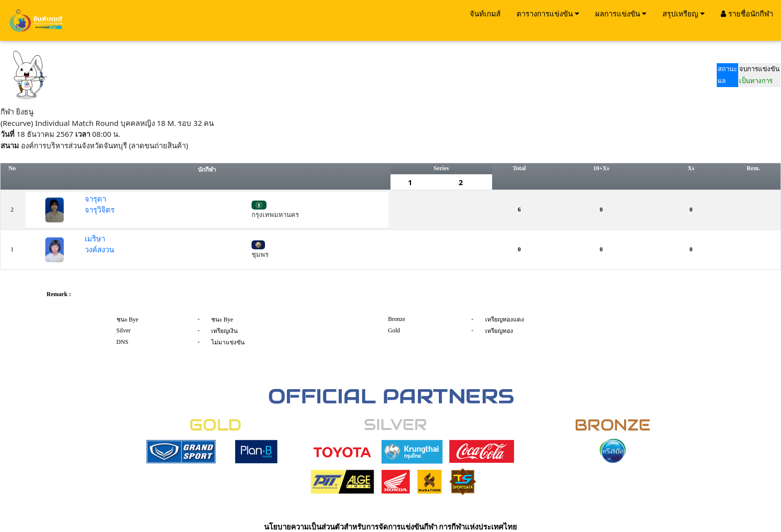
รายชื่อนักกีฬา (747, 13)
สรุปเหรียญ (684, 13)
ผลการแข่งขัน (621, 13)
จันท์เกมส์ (485, 13)
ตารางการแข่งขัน (548, 13)
